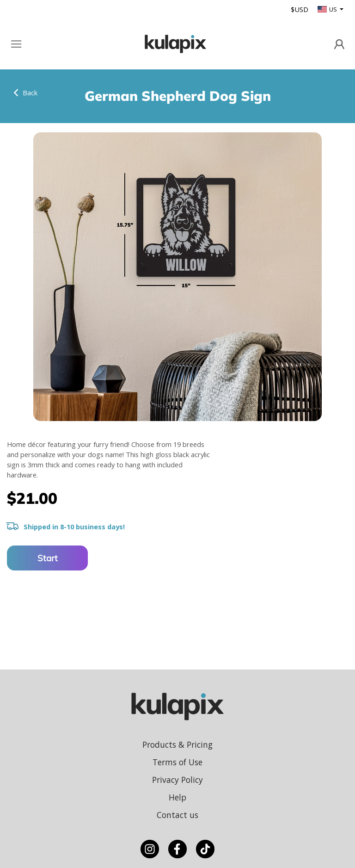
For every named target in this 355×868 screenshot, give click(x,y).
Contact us (177, 815)
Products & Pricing (177, 744)
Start (48, 558)
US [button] (328, 9)
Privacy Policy (177, 780)
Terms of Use (177, 762)
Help (177, 797)
